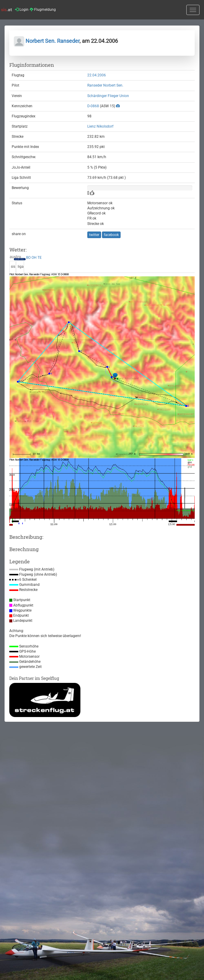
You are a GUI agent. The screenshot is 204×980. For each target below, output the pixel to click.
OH (34, 258)
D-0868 (93, 106)
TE (40, 258)
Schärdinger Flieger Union (108, 96)
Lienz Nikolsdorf (100, 126)
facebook (111, 235)
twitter (94, 235)
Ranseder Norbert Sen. (105, 85)
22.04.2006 (97, 75)
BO (28, 258)
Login (22, 10)
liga (21, 267)
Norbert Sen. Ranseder (47, 41)
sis (13, 267)
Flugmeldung (43, 10)
